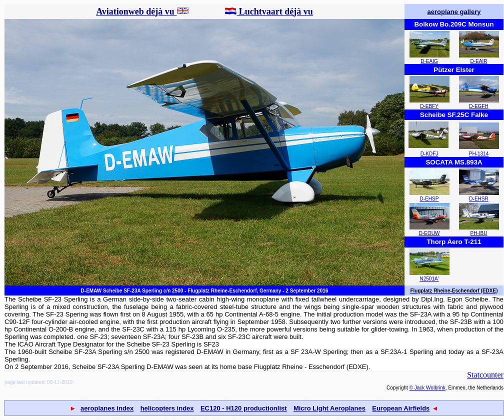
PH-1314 (479, 154)
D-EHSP (429, 199)
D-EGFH (478, 106)
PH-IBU (479, 233)
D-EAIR (479, 61)
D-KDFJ (429, 154)
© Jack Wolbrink (427, 388)
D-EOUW (429, 233)
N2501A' (429, 279)
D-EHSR (478, 199)
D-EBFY (429, 106)
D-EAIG (429, 61)
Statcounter (485, 375)
